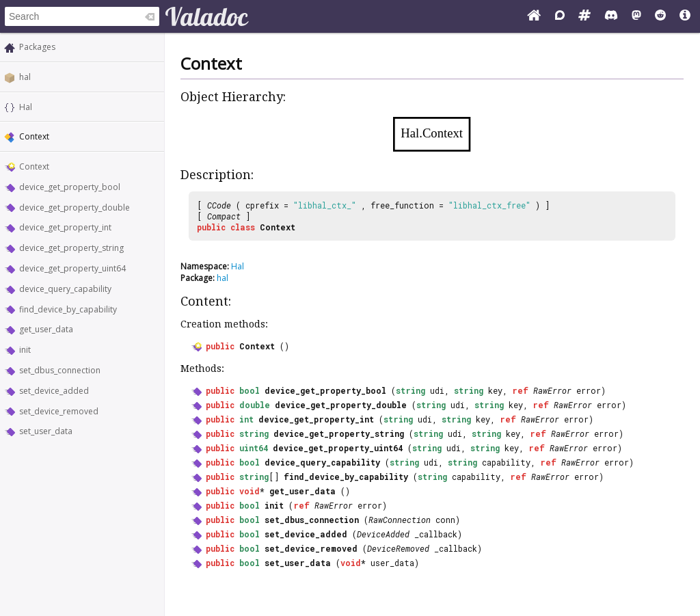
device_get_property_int (65, 227)
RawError (552, 390)
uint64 (254, 448)
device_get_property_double (75, 207)
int (246, 419)
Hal (26, 107)
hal (25, 77)
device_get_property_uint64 (72, 268)
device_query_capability (65, 289)
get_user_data (46, 329)
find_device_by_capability (68, 309)
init (25, 350)
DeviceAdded (383, 534)
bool (250, 390)
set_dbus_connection (60, 370)
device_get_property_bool (70, 187)
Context (34, 166)
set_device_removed (59, 411)
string (410, 390)
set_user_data (46, 431)
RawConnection (400, 520)
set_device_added (54, 391)
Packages (37, 47)
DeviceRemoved (398, 548)
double (255, 405)
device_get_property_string (71, 248)
